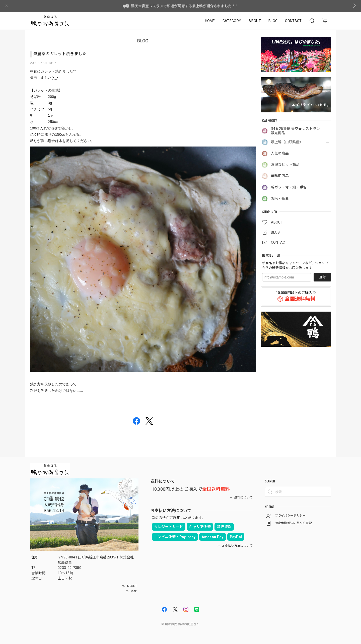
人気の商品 (280, 153)
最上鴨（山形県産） (287, 142)
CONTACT (293, 21)
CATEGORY (232, 21)
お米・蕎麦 (280, 198)
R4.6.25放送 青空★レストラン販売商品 (296, 131)
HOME (210, 21)
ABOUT (255, 21)
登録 (322, 277)
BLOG (273, 21)
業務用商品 (280, 176)
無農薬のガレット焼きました (60, 54)
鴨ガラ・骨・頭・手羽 (289, 187)
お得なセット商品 (285, 165)
